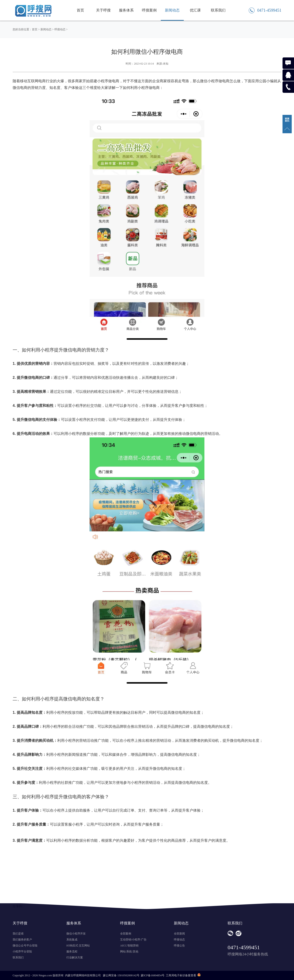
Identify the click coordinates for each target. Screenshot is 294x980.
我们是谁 (18, 934)
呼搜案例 (149, 10)
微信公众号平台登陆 (25, 946)
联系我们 (218, 10)
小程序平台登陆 (22, 952)
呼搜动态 (60, 29)
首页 (80, 10)
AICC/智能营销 (129, 946)
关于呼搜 (103, 10)
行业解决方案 (75, 957)
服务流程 (72, 952)
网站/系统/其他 (129, 952)
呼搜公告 (179, 946)
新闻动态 (172, 10)
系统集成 (72, 940)
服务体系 (126, 10)
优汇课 (195, 10)
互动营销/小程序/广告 (133, 940)
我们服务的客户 (22, 940)
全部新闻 (179, 934)
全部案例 (126, 934)
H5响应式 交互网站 (78, 946)
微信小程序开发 (76, 934)
